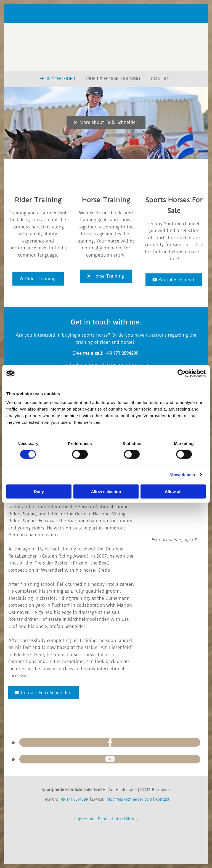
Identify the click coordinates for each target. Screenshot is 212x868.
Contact (162, 79)
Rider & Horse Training (113, 79)
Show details (182, 475)
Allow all (173, 491)
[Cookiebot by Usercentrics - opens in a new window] (181, 374)
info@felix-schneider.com (129, 799)
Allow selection (106, 491)
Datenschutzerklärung (118, 819)
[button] (106, 123)
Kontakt (162, 799)
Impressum (85, 819)
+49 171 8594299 (73, 799)
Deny (39, 491)
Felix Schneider (57, 79)
